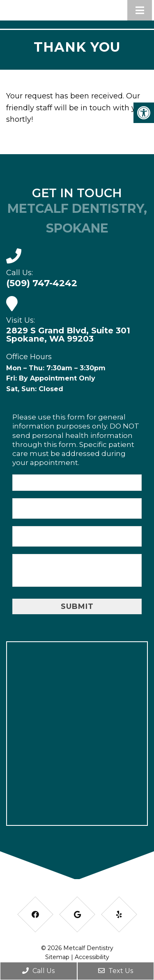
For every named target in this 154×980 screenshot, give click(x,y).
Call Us (38, 971)
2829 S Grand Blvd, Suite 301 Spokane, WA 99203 (68, 335)
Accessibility (92, 957)
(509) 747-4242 (42, 283)
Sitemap (57, 957)
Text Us (116, 971)
